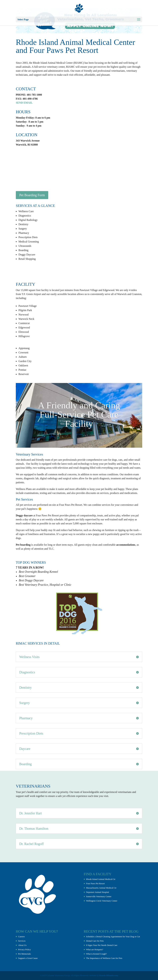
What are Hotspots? (95, 949)
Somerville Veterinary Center (99, 896)
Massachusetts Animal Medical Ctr (101, 888)
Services (22, 941)
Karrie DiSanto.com (109, 975)
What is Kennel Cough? (97, 954)
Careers (21, 937)
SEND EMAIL (24, 103)
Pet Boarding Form (32, 195)
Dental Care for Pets (95, 941)
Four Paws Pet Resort (95, 883)
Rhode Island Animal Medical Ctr (101, 879)
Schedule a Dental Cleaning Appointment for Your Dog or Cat (113, 937)
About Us (22, 945)
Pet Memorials (24, 954)
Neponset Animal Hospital (98, 892)
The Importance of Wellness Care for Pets (104, 958)
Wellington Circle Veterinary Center (102, 901)
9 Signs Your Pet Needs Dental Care (102, 945)
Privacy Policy (24, 949)
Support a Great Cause (28, 958)
